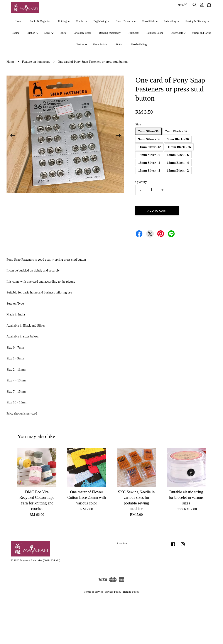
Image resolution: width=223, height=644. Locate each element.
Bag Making (101, 21)
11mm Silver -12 (149, 147)
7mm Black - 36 (176, 131)
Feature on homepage (36, 62)
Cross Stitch (150, 21)
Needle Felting (139, 44)
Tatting (16, 33)
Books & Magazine (40, 21)
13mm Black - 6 (178, 155)
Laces (49, 33)
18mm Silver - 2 (149, 170)
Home (19, 21)
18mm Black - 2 (178, 170)
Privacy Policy (113, 592)
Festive (82, 44)
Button (120, 44)
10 (85, 187)
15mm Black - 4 (178, 163)
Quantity (141, 182)
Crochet (82, 21)
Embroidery (172, 21)
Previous (12, 135)
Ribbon (33, 33)
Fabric (63, 33)
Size (138, 124)
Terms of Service (94, 592)
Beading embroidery (110, 33)
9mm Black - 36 (178, 139)
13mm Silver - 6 (149, 155)
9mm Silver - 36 (149, 139)
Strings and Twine (202, 33)
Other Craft (178, 33)
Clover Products (126, 21)
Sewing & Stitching (197, 21)
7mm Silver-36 (148, 131)
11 (92, 187)
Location (122, 543)
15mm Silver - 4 (149, 163)
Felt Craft (133, 33)
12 (100, 187)
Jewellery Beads (83, 33)
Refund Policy (131, 592)
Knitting (64, 21)
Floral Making (101, 44)
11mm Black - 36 (179, 147)
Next (118, 135)
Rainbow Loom (155, 33)
